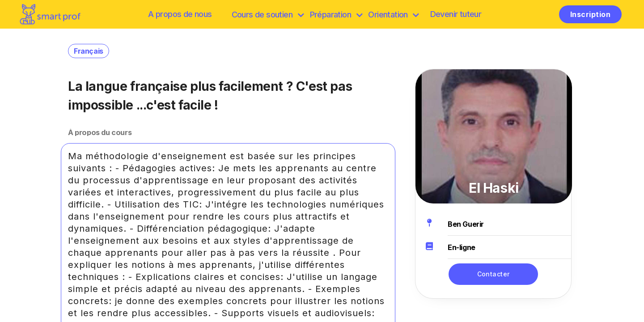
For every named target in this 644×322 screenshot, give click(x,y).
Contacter (494, 274)
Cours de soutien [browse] (268, 15)
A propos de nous (180, 14)
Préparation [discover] (336, 15)
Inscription (590, 14)
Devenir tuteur (456, 14)
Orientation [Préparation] (393, 15)
